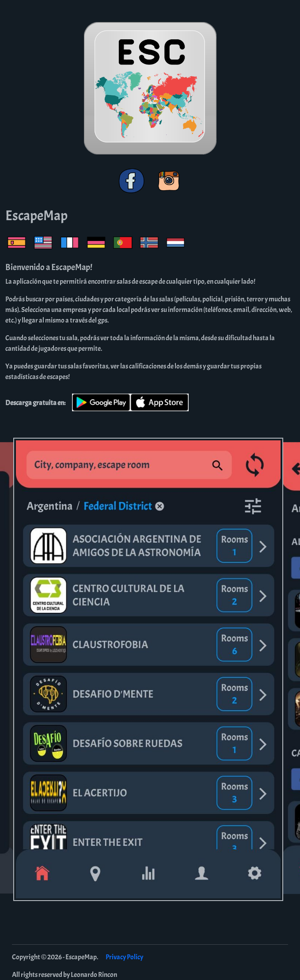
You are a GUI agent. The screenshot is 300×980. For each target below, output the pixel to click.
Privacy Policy (124, 957)
